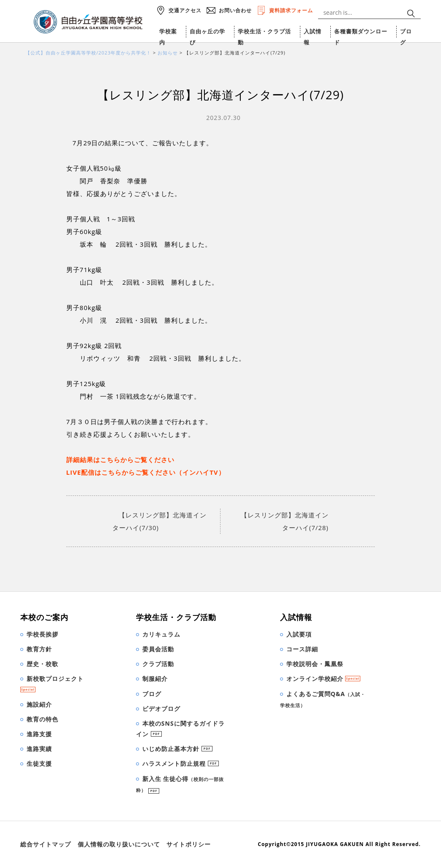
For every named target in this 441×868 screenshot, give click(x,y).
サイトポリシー (189, 844)
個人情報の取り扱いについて (119, 844)
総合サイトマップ (46, 844)
